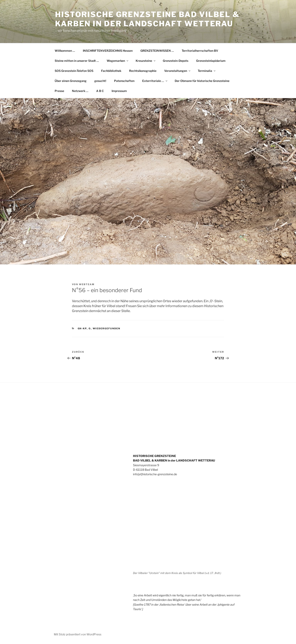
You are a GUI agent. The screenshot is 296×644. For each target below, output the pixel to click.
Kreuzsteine (146, 61)
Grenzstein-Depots (176, 61)
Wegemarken (118, 61)
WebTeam (87, 284)
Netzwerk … (80, 91)
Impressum (119, 91)
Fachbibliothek (111, 71)
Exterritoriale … (155, 81)
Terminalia (207, 71)
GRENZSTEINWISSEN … (157, 51)
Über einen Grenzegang (71, 81)
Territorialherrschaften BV (200, 51)
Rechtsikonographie (143, 71)
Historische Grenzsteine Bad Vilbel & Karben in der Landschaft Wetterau (147, 19)
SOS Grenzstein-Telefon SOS (74, 71)
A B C (100, 91)
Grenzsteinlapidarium (211, 61)
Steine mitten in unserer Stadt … (77, 61)
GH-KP (82, 328)
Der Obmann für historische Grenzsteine (202, 81)
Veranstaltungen (178, 71)
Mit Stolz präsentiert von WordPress (78, 634)
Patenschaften (124, 81)
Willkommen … (65, 51)
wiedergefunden (107, 328)
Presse (59, 91)
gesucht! (100, 81)
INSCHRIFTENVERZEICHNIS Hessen (108, 51)
